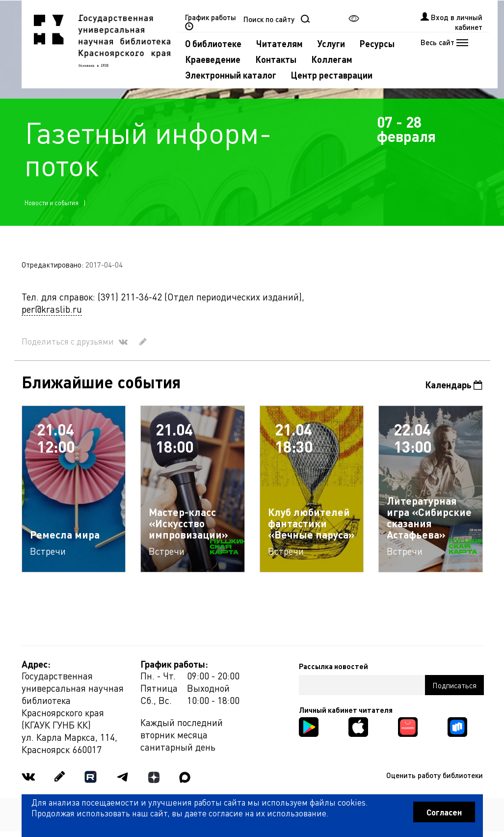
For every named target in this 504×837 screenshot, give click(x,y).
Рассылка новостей (333, 666)
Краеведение (213, 59)
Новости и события (52, 202)
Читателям (279, 43)
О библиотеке (213, 43)
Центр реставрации (332, 75)
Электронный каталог (231, 75)
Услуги (331, 43)
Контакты (276, 59)
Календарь (454, 385)
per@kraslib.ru (52, 309)
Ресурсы (377, 43)
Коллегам (332, 59)
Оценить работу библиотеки (435, 775)
